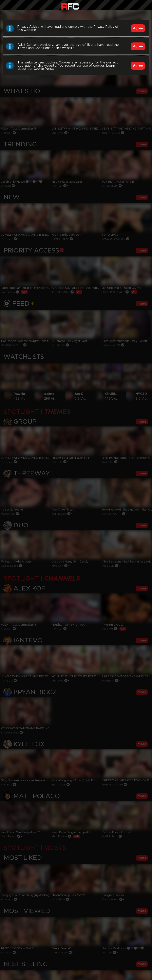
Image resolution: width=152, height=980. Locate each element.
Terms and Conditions (34, 48)
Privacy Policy (104, 27)
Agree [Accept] (138, 28)
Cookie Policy (43, 69)
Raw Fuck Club (70, 6)
